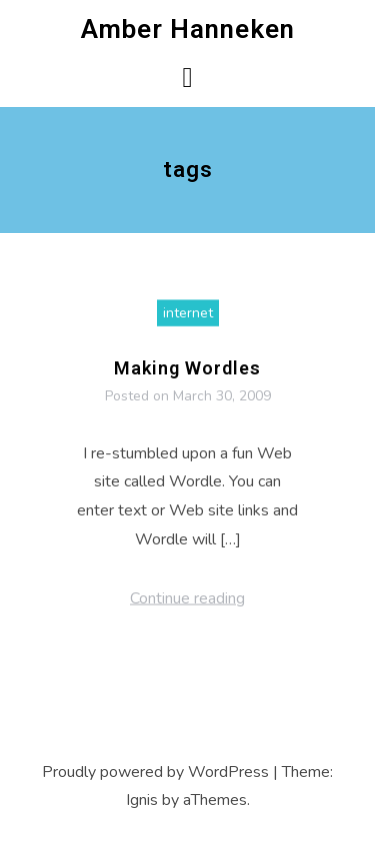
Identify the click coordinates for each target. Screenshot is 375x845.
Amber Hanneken (188, 29)
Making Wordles (187, 373)
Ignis (142, 800)
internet (188, 318)
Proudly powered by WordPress (155, 772)
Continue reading (187, 604)
